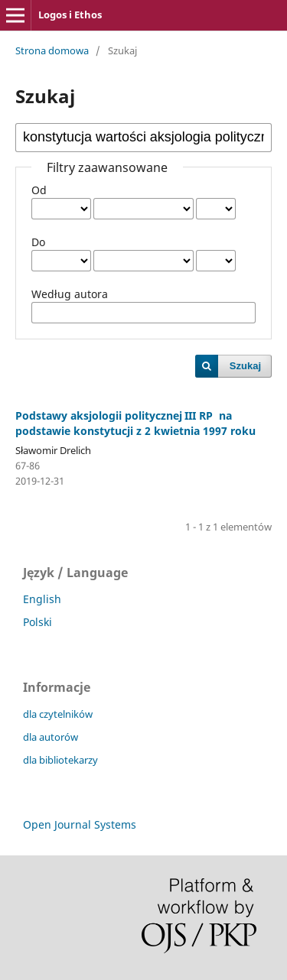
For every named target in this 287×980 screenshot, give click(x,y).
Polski (38, 622)
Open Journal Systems (80, 824)
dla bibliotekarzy (60, 760)
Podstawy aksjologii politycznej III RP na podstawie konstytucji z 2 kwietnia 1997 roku (135, 423)
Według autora (70, 294)
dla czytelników (58, 714)
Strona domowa (52, 50)
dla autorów (51, 737)
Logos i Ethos (70, 15)
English (42, 599)
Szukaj (245, 366)
